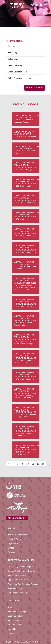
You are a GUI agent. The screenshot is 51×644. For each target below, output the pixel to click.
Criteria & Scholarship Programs (22, 571)
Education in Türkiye (17, 612)
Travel (11, 607)
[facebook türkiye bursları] (29, 5)
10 (28, 464)
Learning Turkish (15, 616)
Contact (11, 552)
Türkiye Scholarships (17, 535)
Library (11, 633)
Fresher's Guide (15, 588)
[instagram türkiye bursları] (37, 5)
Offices (11, 548)
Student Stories (15, 625)
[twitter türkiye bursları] (33, 5)
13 (43, 464)
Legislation (13, 543)
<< (9, 464)
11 (33, 464)
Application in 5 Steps (18, 580)
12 (38, 464)
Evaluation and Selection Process (23, 584)
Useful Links (13, 629)
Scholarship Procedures (19, 593)
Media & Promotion (17, 539)
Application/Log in (17, 518)
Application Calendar (17, 575)
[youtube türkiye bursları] (41, 5)
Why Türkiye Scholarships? (20, 567)
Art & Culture (14, 620)
